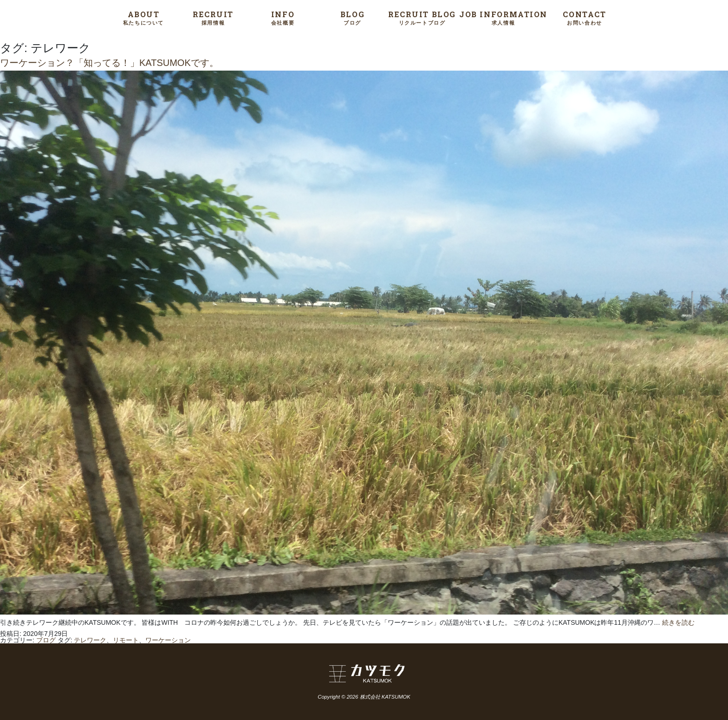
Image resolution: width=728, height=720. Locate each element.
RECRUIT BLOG (422, 17)
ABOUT (143, 17)
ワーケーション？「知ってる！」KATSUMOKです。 (109, 63)
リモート (126, 640)
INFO (283, 17)
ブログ (46, 640)
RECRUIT (213, 17)
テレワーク (90, 640)
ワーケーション (168, 640)
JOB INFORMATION (503, 17)
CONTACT (585, 17)
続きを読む (678, 622)
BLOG (352, 17)
